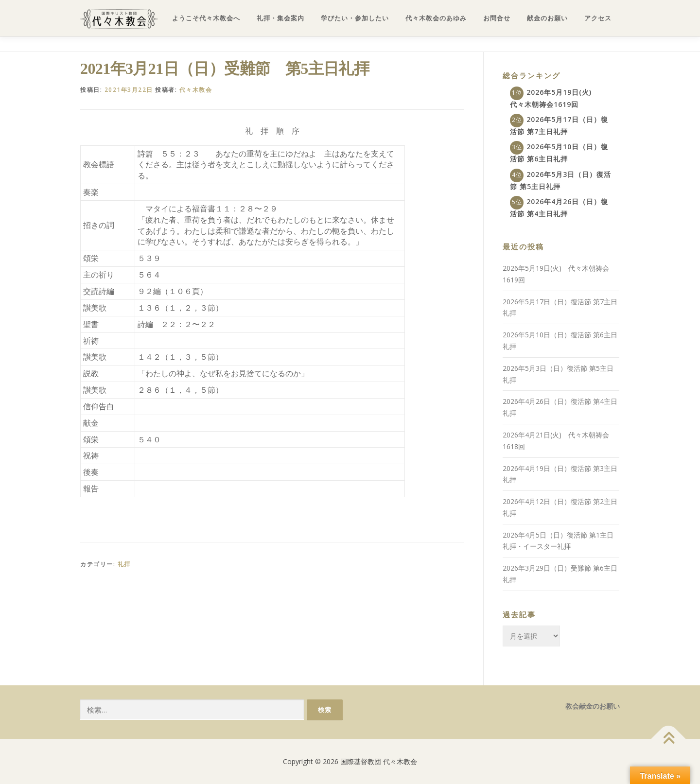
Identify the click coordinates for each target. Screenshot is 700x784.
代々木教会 (196, 90)
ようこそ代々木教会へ (206, 18)
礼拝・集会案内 (280, 18)
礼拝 (124, 564)
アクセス (598, 18)
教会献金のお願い (593, 706)
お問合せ (497, 18)
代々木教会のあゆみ (436, 18)
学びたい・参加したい (355, 18)
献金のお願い (547, 18)
